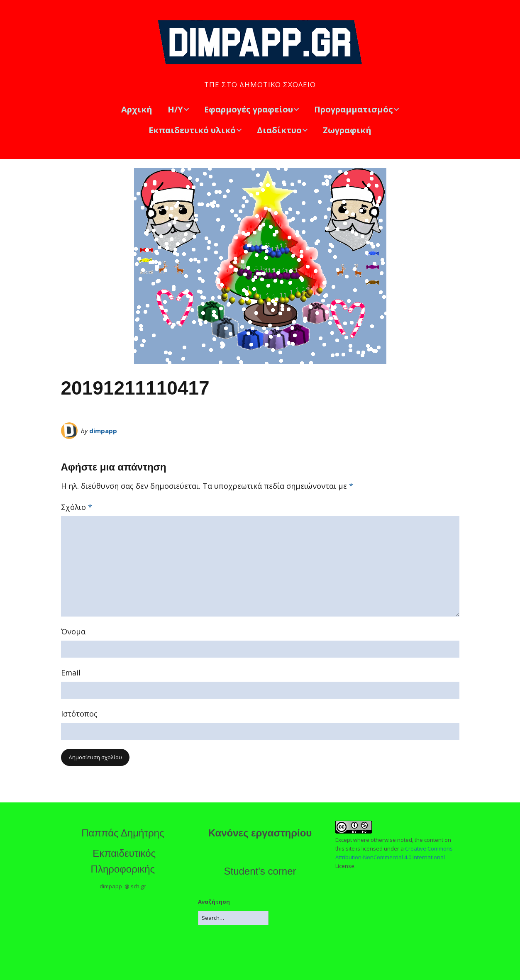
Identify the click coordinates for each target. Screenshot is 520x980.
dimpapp (103, 431)
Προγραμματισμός (354, 109)
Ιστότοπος (79, 714)
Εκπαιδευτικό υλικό (192, 130)
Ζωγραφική (347, 130)
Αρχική (137, 109)
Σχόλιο (77, 507)
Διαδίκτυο (279, 130)
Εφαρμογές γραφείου (249, 109)
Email (71, 673)
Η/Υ (175, 109)
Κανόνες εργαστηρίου (260, 833)
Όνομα (73, 631)
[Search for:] (233, 918)
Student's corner (260, 871)
